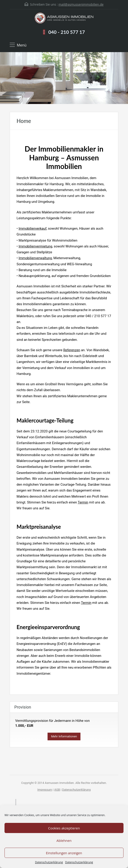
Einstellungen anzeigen (64, 853)
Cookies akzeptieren (64, 828)
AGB (57, 790)
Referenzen (72, 350)
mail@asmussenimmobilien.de (81, 4)
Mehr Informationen (64, 736)
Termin (83, 502)
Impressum (45, 790)
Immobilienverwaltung (35, 258)
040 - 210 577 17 (66, 32)
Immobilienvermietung (35, 246)
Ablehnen (64, 840)
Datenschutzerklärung (49, 862)
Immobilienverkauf (32, 229)
